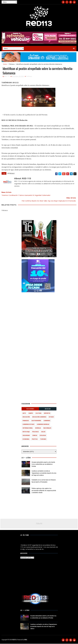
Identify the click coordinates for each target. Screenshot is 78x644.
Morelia (38, 428)
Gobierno (47, 421)
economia (26, 439)
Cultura (38, 413)
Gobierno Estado (28, 425)
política (35, 439)
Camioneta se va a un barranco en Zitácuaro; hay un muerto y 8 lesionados (44, 481)
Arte (24, 413)
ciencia (35, 436)
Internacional (28, 428)
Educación (26, 417)
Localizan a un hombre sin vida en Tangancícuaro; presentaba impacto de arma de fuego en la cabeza (44, 473)
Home (5, 64)
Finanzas (26, 421)
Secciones (30, 409)
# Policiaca (11, 174)
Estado (51, 417)
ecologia (43, 436)
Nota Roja (26, 432)
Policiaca (12, 64)
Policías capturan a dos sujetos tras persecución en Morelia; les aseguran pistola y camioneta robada (44, 491)
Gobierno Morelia (43, 425)
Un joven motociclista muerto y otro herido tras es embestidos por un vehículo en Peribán (43, 464)
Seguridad (26, 436)
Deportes (47, 413)
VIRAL (26, 640)
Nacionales (47, 428)
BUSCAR (48, 409)
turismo (43, 439)
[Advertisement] (39, 308)
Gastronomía (36, 421)
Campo (31, 413)
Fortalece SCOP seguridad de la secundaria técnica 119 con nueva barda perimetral (39, 542)
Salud (43, 432)
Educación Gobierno (39, 417)
